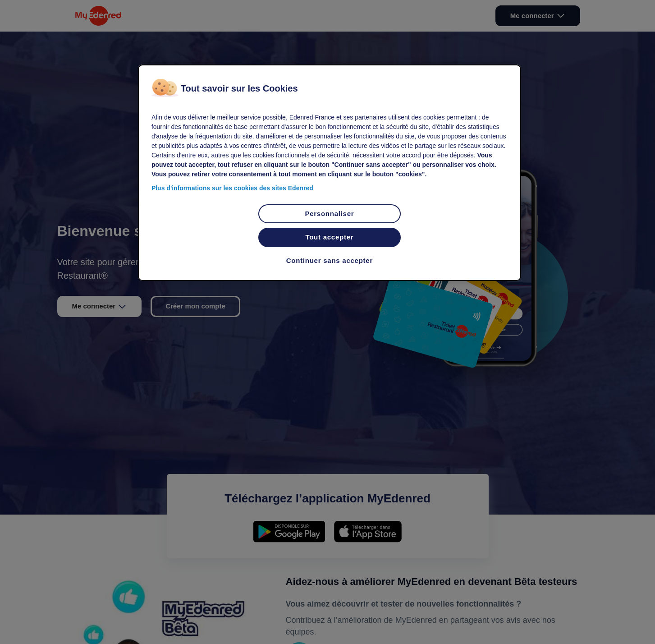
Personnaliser (329, 214)
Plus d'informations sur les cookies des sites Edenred (232, 188)
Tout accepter (329, 237)
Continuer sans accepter (330, 260)
